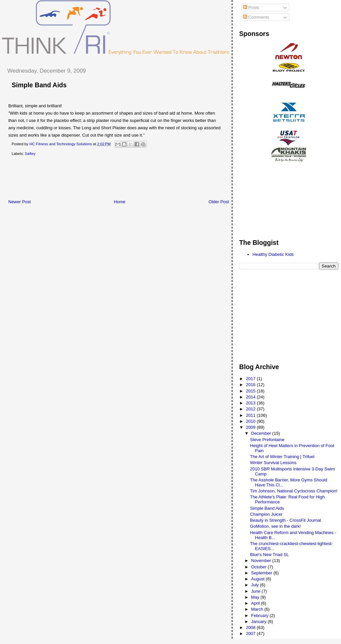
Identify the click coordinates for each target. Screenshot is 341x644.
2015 (251, 391)
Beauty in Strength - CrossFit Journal (286, 520)
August (258, 579)
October (259, 567)
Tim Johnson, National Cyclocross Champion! (294, 491)
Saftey (30, 154)
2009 (251, 427)
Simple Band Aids (39, 85)
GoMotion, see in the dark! (275, 526)
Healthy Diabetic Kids (273, 254)
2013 (251, 403)
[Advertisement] (123, 179)
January (259, 622)
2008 (251, 628)
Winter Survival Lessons (273, 463)
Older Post (219, 202)
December (262, 433)
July (256, 585)
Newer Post (19, 202)
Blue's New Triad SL (270, 555)
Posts (251, 7)
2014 (251, 397)
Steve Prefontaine (267, 440)
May (256, 597)
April (256, 603)
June (256, 591)
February (260, 616)
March (258, 609)
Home (120, 202)
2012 (251, 409)
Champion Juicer (266, 514)
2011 (251, 415)
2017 (251, 379)
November (262, 561)
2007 (251, 634)
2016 (251, 385)
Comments (256, 17)
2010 (251, 421)
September (262, 573)
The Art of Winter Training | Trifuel (282, 457)
